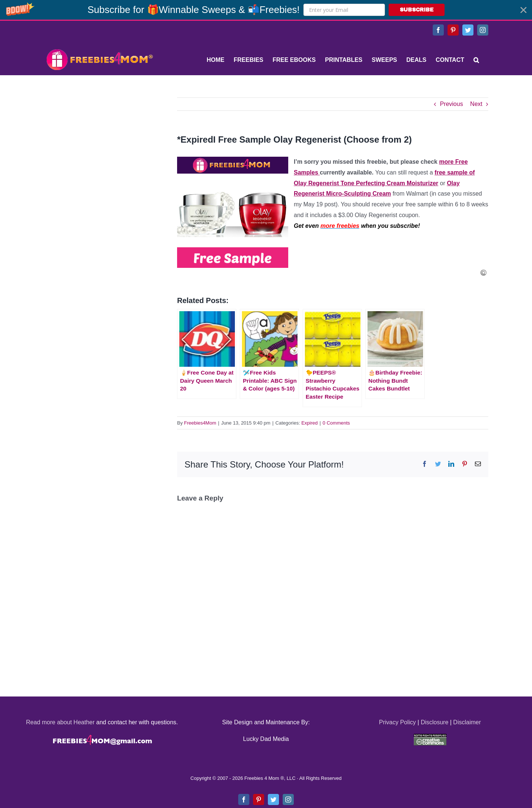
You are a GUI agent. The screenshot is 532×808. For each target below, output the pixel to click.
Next (476, 104)
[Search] (476, 60)
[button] (266, 10)
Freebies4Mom (200, 423)
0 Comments (336, 423)
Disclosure (435, 722)
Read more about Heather (60, 722)
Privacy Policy (398, 722)
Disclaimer (467, 722)
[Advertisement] (99, 144)
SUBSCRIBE (417, 10)
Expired (309, 423)
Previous (451, 104)
